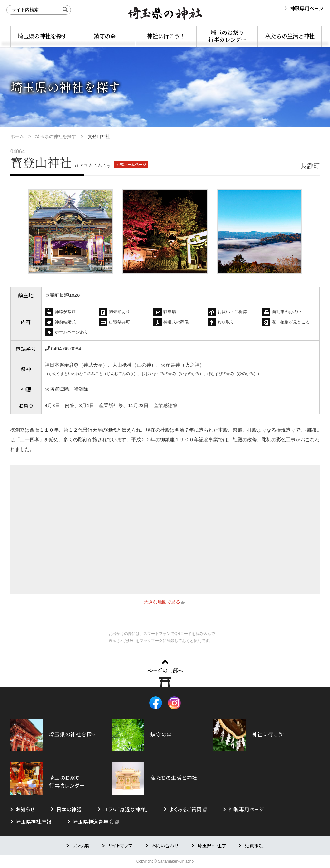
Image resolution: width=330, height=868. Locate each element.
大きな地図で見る (162, 602)
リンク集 (81, 845)
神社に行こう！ (166, 36)
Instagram (174, 703)
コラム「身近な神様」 (126, 809)
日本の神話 (69, 809)
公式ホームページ (131, 164)
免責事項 (254, 845)
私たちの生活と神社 (290, 36)
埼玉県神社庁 (212, 845)
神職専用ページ (307, 8)
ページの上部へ (165, 670)
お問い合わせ (165, 845)
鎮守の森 (105, 36)
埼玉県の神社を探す (42, 36)
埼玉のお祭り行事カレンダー (227, 36)
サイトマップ (120, 845)
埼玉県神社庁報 (34, 821)
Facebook (156, 703)
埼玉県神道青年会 (93, 821)
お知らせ (25, 809)
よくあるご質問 (185, 809)
